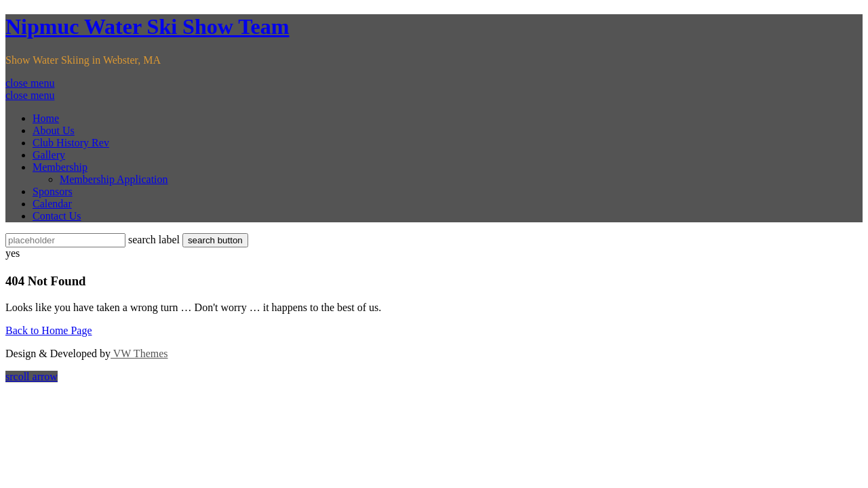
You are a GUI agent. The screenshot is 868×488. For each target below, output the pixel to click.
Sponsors (53, 191)
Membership (60, 167)
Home (46, 118)
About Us (54, 130)
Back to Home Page (49, 330)
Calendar (52, 204)
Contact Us (57, 216)
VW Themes (139, 353)
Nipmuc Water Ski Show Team (147, 26)
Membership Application (114, 179)
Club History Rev (71, 143)
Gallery (49, 155)
